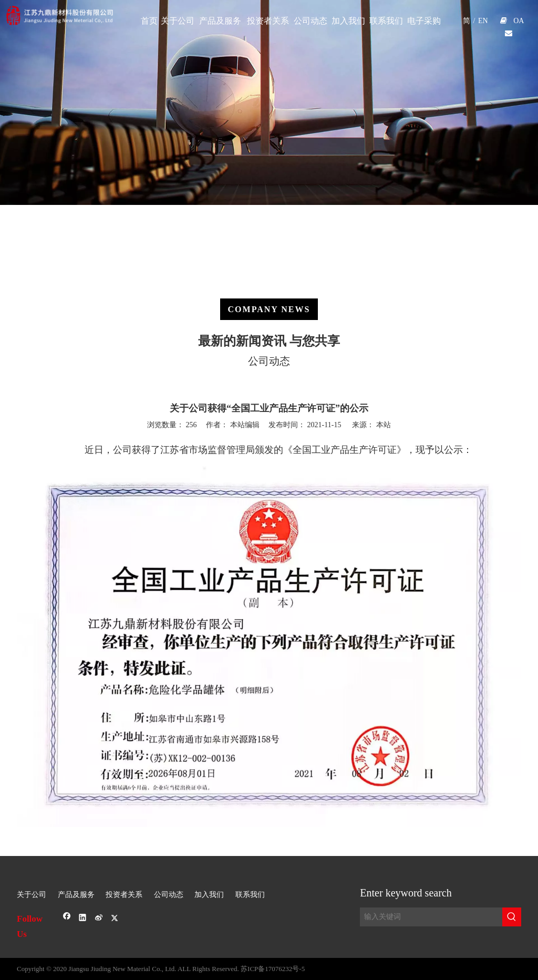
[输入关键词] (431, 917)
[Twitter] (115, 919)
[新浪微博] (99, 919)
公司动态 (169, 895)
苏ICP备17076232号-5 (273, 969)
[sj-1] (269, 864)
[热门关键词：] (512, 917)
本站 (384, 425)
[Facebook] (67, 919)
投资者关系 (124, 895)
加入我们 (209, 895)
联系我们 (250, 895)
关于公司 (32, 895)
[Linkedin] (83, 919)
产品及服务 (76, 895)
